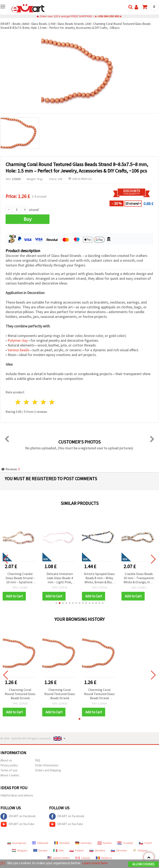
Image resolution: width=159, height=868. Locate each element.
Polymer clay (18, 340)
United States (59, 858)
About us (6, 760)
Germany (83, 843)
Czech (145, 843)
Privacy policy (9, 765)
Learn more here (95, 863)
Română (62, 843)
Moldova (104, 858)
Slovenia (119, 850)
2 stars (27, 402)
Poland (76, 850)
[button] (56, 603)
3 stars (35, 402)
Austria (105, 843)
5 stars (52, 402)
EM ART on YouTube (17, 824)
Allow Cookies (143, 864)
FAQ (38, 760)
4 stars (43, 402)
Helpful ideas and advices (17, 795)
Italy (58, 850)
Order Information (47, 765)
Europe (40, 850)
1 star (18, 402)
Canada (83, 858)
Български (17, 843)
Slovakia (97, 850)
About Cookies (10, 775)
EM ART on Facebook (18, 816)
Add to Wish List (80, 179)
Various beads (18, 350)
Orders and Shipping (48, 770)
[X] (3, 863)
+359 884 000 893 (108, 16)
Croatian (125, 843)
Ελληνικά (40, 843)
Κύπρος (140, 850)
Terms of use (9, 770)
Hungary (20, 850)
